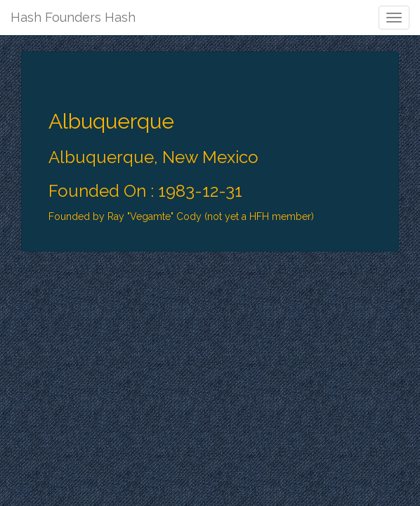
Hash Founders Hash (73, 17)
